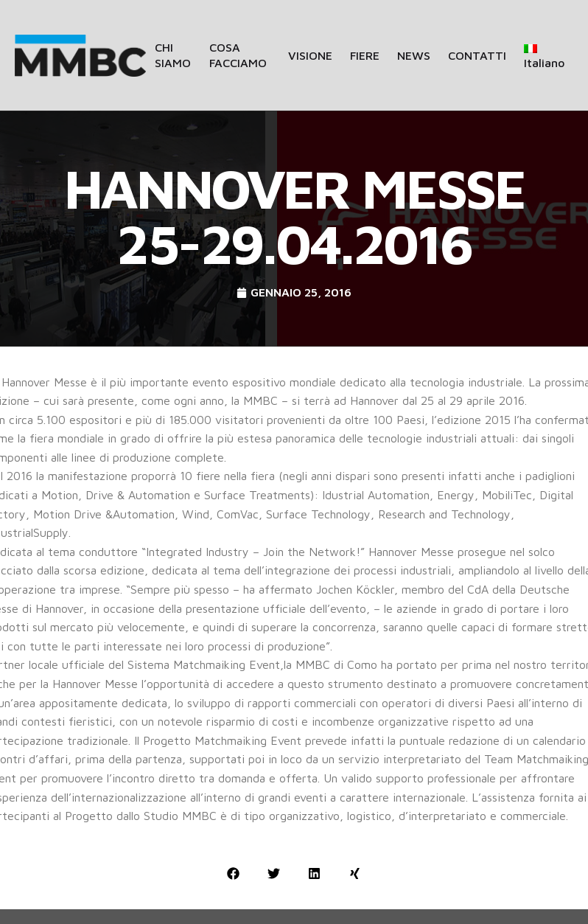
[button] (233, 873)
